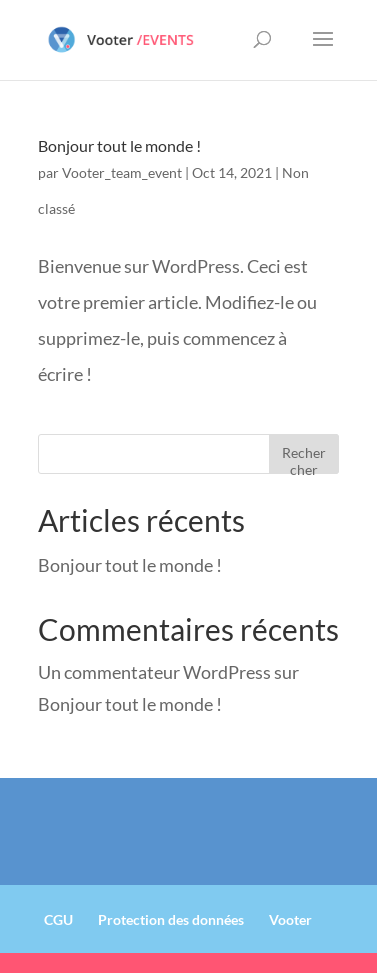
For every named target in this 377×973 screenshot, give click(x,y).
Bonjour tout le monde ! (119, 145)
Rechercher (304, 458)
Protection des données (171, 919)
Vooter (290, 919)
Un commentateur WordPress (154, 672)
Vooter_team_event (122, 172)
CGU (58, 919)
